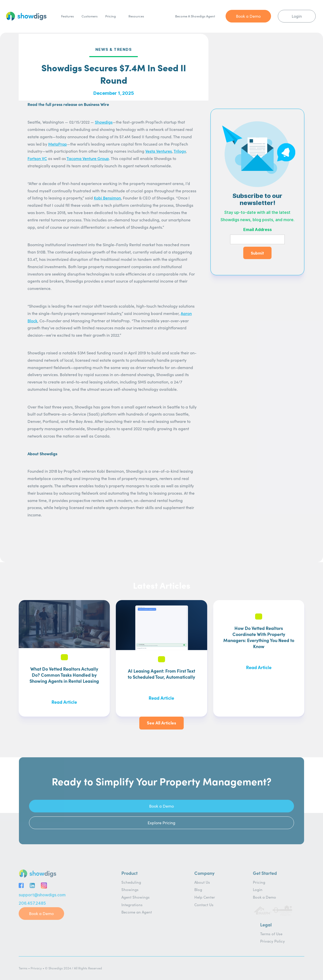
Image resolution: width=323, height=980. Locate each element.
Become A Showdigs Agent (195, 16)
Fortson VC (37, 158)
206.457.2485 (32, 903)
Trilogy (180, 151)
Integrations (132, 905)
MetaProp (58, 144)
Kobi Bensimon (107, 198)
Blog (198, 889)
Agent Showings (136, 897)
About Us (202, 882)
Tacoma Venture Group (88, 158)
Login (258, 889)
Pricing (111, 16)
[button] (139, 16)
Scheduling (131, 882)
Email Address (258, 230)
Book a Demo (264, 897)
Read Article (64, 702)
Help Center (205, 897)
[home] (26, 16)
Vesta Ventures (159, 151)
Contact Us (204, 905)
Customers (90, 16)
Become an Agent (137, 912)
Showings (130, 889)
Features (68, 16)
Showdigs (104, 122)
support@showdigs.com (42, 895)
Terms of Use (271, 934)
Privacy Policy (273, 941)
